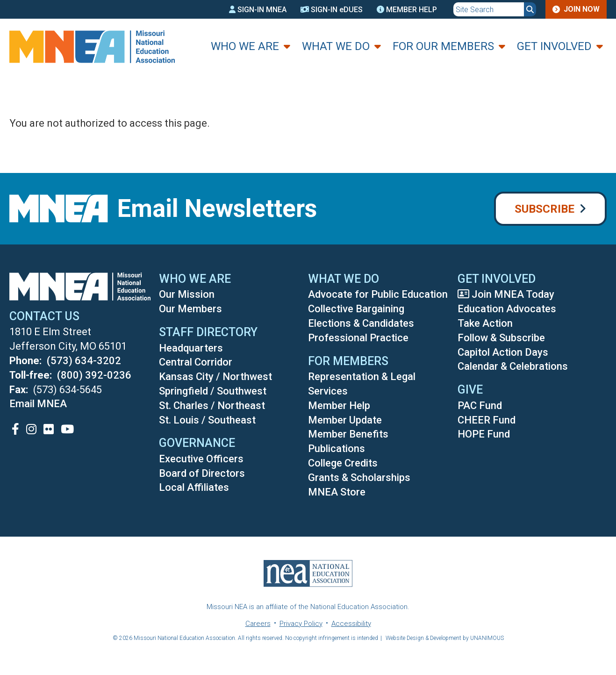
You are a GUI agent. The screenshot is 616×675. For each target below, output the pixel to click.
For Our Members (443, 46)
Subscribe (544, 209)
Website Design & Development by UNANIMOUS (445, 638)
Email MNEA (38, 404)
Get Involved (554, 46)
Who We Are (245, 46)
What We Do (336, 46)
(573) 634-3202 (84, 361)
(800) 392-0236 (94, 375)
